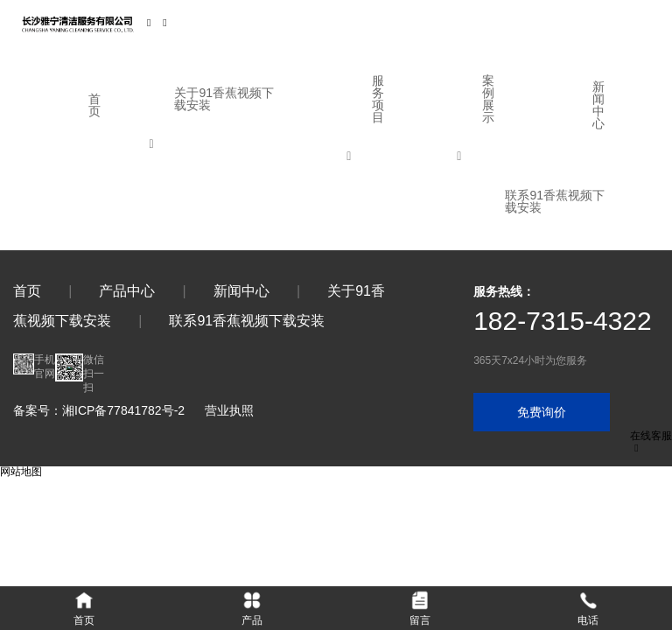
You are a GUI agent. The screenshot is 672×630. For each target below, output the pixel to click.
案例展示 (488, 99)
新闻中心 (598, 105)
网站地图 (21, 472)
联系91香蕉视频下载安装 (555, 201)
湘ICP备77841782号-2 (123, 410)
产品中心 (127, 291)
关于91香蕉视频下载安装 (224, 99)
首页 (94, 105)
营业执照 (229, 410)
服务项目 (378, 99)
